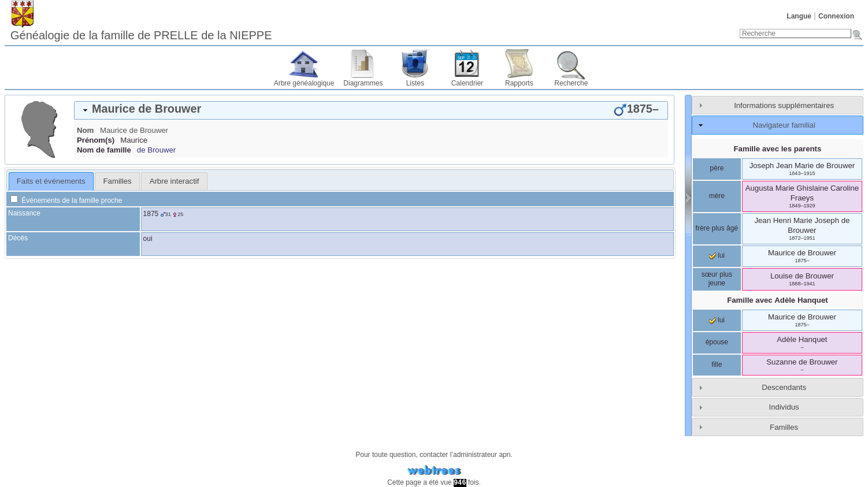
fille (717, 365)
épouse (717, 342)
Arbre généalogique (304, 83)
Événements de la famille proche (66, 200)
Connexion (836, 16)
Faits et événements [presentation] (51, 181)
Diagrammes (363, 83)
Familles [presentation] (118, 181)
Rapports (519, 83)
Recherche (571, 83)
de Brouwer (156, 150)
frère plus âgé (717, 228)
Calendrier (467, 83)
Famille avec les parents (778, 149)
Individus (784, 407)
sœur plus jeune (717, 279)
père (717, 168)
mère (717, 196)
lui (717, 255)
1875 (151, 214)
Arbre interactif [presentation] (175, 181)
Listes (415, 83)
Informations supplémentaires (784, 105)
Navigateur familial (784, 125)
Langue (799, 16)
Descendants (784, 387)
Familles (784, 427)
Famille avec (777, 300)
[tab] (371, 110)
